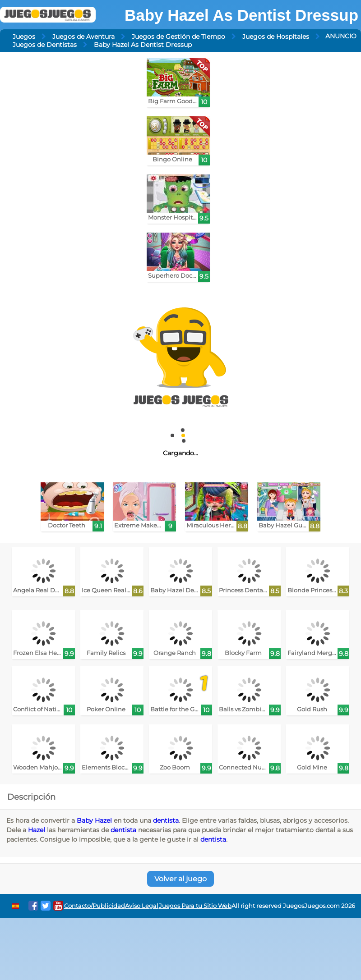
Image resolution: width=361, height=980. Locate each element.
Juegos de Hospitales (276, 37)
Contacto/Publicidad (95, 906)
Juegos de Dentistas (45, 45)
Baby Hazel (94, 820)
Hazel (37, 830)
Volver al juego (180, 879)
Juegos (24, 37)
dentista (166, 820)
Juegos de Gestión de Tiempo (178, 37)
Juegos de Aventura (83, 37)
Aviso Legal (142, 906)
